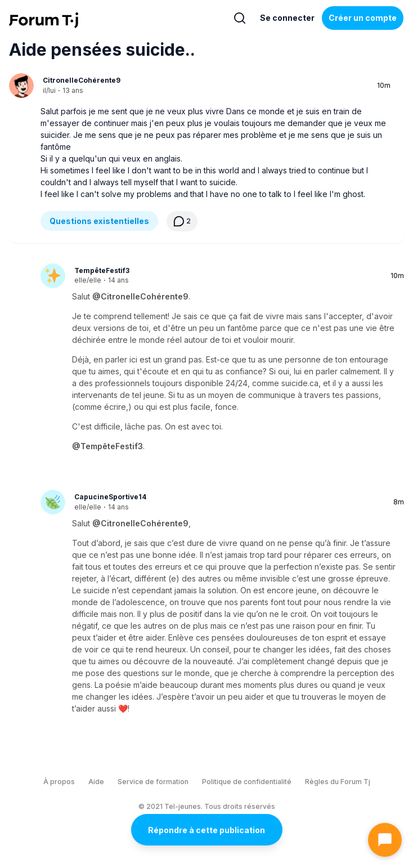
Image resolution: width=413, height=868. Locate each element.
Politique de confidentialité (247, 782)
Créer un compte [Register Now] (363, 18)
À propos (59, 782)
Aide (96, 782)
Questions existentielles (99, 221)
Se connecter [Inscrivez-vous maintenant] (287, 18)
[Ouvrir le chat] (385, 840)
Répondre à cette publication (206, 830)
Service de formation (153, 782)
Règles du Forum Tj (338, 782)
